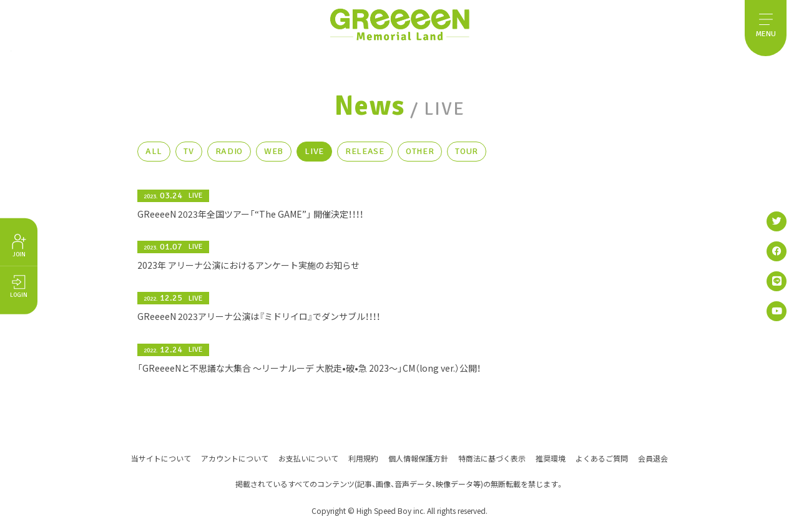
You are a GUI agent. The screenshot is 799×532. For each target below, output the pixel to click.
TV (189, 156)
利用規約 (363, 457)
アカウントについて (235, 457)
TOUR (467, 156)
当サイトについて (161, 457)
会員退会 (653, 457)
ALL (154, 156)
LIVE (314, 156)
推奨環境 (551, 457)
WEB (274, 156)
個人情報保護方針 (418, 457)
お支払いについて (308, 457)
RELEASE (365, 156)
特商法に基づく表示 (492, 457)
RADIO (229, 156)
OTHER (420, 156)
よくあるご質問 (602, 457)
